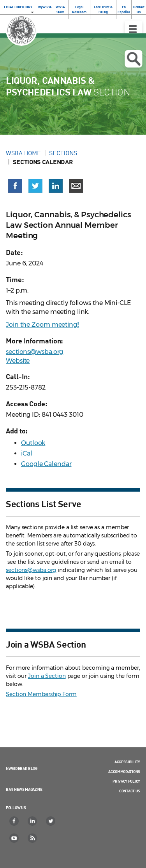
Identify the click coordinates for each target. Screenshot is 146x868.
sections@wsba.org (34, 352)
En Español (124, 9)
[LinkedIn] (33, 821)
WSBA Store (60, 9)
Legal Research (79, 9)
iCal (27, 453)
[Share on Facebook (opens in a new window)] (15, 186)
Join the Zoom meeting (42, 325)
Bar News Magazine (24, 789)
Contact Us (139, 9)
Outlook (33, 443)
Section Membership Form (41, 694)
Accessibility (127, 762)
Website (18, 361)
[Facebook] (14, 821)
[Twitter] (51, 821)
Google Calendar (46, 464)
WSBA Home (23, 153)
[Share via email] (76, 186)
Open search (133, 59)
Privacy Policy (126, 781)
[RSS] (33, 838)
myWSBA (45, 7)
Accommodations (124, 771)
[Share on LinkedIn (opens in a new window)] (56, 186)
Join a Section (47, 676)
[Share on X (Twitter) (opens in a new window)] (35, 186)
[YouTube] (14, 838)
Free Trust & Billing (103, 9)
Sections (63, 153)
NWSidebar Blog (22, 768)
